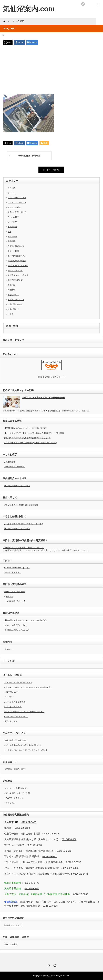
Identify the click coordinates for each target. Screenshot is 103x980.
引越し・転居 (13, 251)
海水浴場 (11, 285)
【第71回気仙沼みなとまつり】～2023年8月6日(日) (26, 428)
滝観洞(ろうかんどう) (13, 925)
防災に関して (13, 309)
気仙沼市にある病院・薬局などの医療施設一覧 (44, 398)
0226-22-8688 (69, 839)
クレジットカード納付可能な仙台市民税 (21, 505)
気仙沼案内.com (29, 9)
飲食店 (10, 314)
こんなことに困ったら (17, 202)
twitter (88, 4)
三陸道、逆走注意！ (13, 572)
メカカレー (9, 649)
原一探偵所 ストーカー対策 (18, 793)
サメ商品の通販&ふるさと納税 (17, 486)
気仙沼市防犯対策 (15, 280)
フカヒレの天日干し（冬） (15, 625)
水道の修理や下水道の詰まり (16, 740)
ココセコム (10, 803)
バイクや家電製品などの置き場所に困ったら (23, 745)
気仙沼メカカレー (15, 270)
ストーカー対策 (14, 207)
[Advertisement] (52, 70)
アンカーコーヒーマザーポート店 (18, 682)
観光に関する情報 (15, 304)
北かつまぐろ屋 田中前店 (15, 702)
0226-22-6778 (32, 883)
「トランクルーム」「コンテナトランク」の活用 (26, 750)
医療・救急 (12, 236)
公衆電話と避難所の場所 (14, 769)
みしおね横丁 (13, 217)
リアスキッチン (11, 721)
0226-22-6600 (29, 822)
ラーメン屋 (12, 222)
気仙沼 (52, 377)
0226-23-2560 (64, 851)
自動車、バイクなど (16, 300)
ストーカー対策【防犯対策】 (16, 788)
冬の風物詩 (12, 227)
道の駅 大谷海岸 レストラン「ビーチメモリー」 (24, 712)
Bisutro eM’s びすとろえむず (16, 716)
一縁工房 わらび (11, 692)
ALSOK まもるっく (14, 798)
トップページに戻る (51, 170)
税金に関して (13, 295)
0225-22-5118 (50, 906)
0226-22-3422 (52, 834)
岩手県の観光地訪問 (16, 246)
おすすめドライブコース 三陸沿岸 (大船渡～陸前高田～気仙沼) (30, 443)
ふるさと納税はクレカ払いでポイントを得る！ (24, 524)
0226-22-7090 (74, 862)
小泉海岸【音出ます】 (17, 601)
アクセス (11, 188)
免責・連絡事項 (11, 944)
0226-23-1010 (50, 856)
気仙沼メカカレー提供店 (18, 275)
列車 (9, 232)
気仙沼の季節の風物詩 (17, 261)
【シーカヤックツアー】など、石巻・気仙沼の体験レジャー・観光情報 (34, 433)
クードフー (9, 697)
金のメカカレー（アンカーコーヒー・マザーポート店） (29, 687)
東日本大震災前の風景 (17, 256)
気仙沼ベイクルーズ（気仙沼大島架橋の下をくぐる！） (28, 438)
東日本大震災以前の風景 (14, 592)
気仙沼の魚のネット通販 (18, 266)
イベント (11, 193)
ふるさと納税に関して (17, 212)
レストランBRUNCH (13, 707)
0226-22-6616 (32, 888)
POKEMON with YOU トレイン (17, 568)
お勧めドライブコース (17, 198)
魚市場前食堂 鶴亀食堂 (29, 156)
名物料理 (11, 241)
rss (83, 4)
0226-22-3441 (81, 874)
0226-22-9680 (71, 868)
